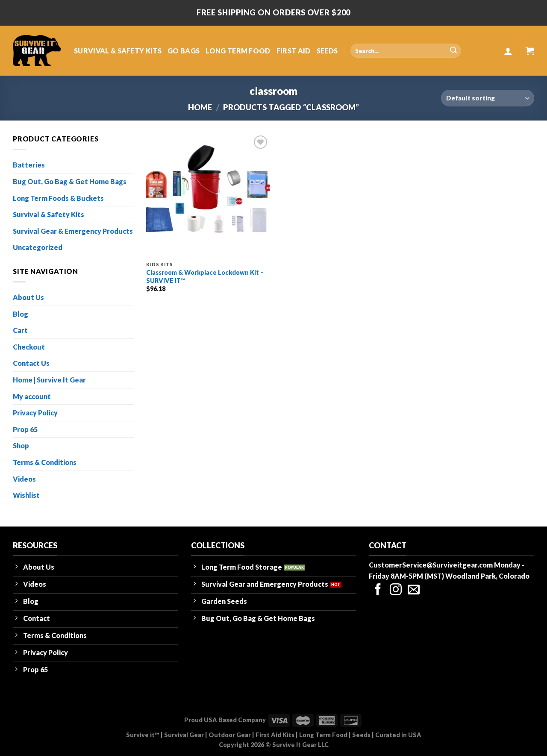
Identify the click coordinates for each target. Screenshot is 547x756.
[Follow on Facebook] (378, 590)
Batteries (29, 165)
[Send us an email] (414, 590)
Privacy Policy (35, 413)
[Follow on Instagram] (396, 590)
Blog (21, 314)
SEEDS (327, 51)
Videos (24, 479)
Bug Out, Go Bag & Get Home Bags (70, 181)
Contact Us (31, 363)
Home (200, 107)
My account (32, 396)
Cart (20, 330)
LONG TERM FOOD (238, 51)
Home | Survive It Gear (49, 380)
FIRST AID (294, 51)
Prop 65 (25, 429)
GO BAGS (184, 51)
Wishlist (26, 495)
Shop (21, 446)
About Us (28, 297)
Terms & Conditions (45, 462)
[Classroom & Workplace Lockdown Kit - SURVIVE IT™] (208, 195)
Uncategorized (38, 247)
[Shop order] (488, 98)
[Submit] (453, 51)
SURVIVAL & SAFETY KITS (118, 51)
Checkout (29, 347)
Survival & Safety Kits (49, 214)
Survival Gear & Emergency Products (73, 231)
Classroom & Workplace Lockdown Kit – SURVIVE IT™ (205, 277)
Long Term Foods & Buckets (58, 198)
